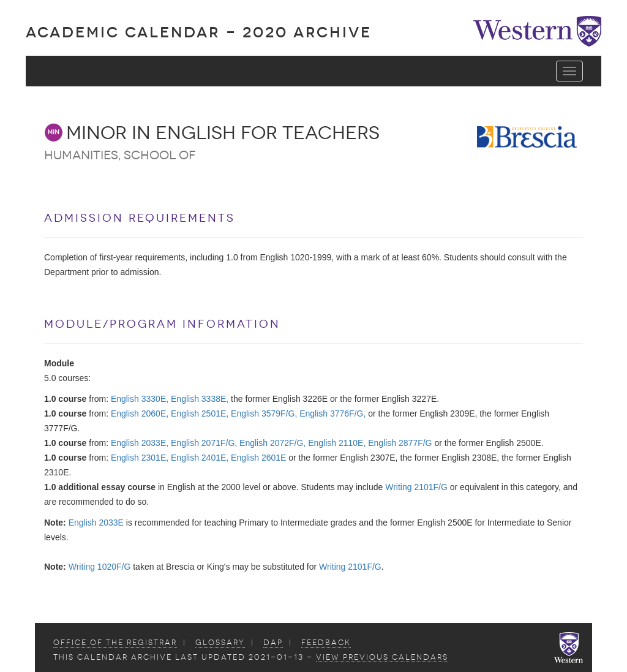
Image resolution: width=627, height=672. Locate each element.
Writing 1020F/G (100, 567)
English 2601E (258, 458)
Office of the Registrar (115, 643)
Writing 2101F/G (416, 487)
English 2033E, (140, 443)
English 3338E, (200, 399)
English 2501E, (200, 413)
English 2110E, (337, 443)
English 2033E (96, 523)
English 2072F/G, (272, 443)
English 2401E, (200, 458)
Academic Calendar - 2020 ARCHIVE (199, 32)
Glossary (220, 643)
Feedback (326, 643)
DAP (273, 643)
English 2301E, (140, 458)
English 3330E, (140, 399)
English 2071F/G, (204, 443)
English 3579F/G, (264, 413)
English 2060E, (140, 413)
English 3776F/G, (332, 413)
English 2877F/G (400, 443)
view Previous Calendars (382, 657)
